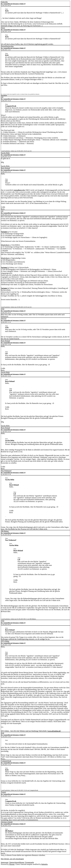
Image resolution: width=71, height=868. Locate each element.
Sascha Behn (5, 153)
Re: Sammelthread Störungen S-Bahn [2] (13, 4)
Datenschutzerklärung (17, 862)
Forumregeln (30, 862)
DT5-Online (5, 641)
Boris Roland (5, 168)
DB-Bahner (5, 531)
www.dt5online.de (54, 731)
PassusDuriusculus (7, 46)
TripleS (3, 792)
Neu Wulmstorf (6, 471)
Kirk (3, 733)
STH (3, 309)
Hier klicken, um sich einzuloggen (12, 859)
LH (2, 97)
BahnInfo (44, 864)
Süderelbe (4, 2)
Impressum (5, 862)
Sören (3, 28)
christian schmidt (7, 822)
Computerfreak (6, 761)
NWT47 (4, 319)
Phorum (12, 864)
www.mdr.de (4, 95)
